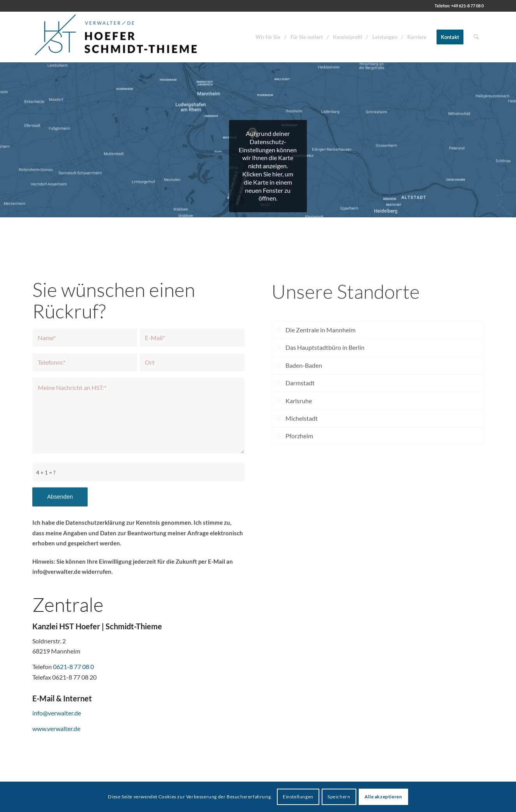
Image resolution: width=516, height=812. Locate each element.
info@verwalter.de (57, 713)
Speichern (339, 797)
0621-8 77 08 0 (73, 667)
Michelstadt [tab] (297, 466)
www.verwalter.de (56, 728)
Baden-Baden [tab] (299, 413)
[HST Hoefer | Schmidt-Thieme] (116, 37)
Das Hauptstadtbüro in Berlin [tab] (320, 395)
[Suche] (476, 37)
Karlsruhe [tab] (294, 448)
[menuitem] (268, 37)
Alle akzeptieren (383, 797)
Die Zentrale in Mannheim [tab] (316, 378)
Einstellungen (298, 797)
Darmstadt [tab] (295, 431)
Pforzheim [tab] (294, 484)
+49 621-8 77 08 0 (467, 6)
